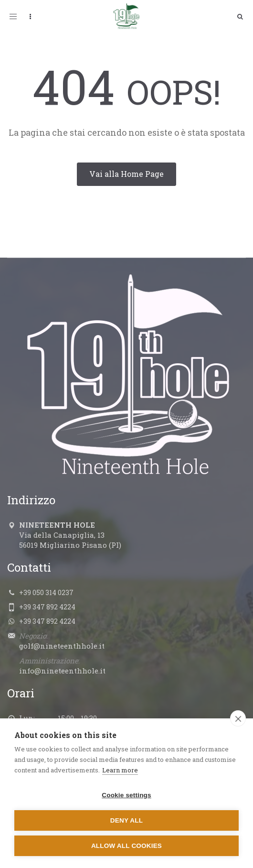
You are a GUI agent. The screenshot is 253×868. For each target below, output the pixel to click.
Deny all (126, 820)
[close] (238, 718)
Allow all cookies (126, 846)
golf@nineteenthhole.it (62, 646)
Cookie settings (126, 795)
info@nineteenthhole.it (62, 671)
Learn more (120, 770)
